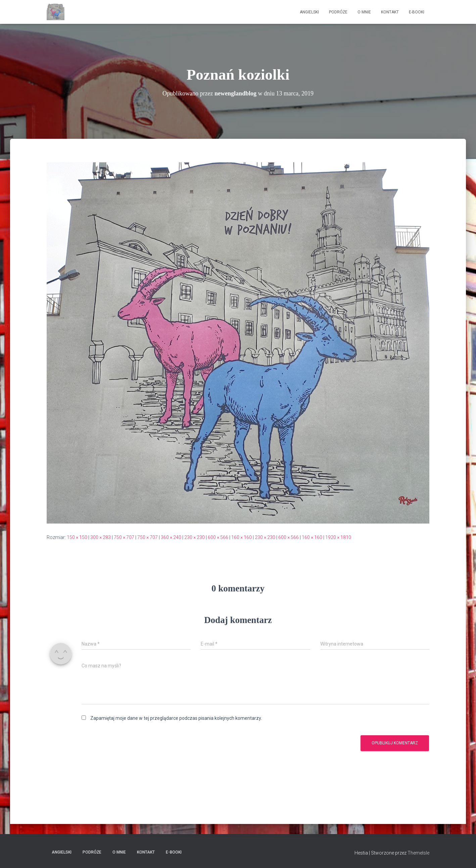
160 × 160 (242, 537)
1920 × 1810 (338, 537)
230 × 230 (195, 537)
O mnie (364, 12)
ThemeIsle (418, 853)
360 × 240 (171, 537)
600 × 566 (218, 537)
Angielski (309, 12)
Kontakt (390, 12)
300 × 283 (101, 537)
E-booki (417, 12)
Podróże (338, 12)
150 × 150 (77, 537)
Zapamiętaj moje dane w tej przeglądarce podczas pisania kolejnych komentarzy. (176, 718)
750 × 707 (124, 537)
